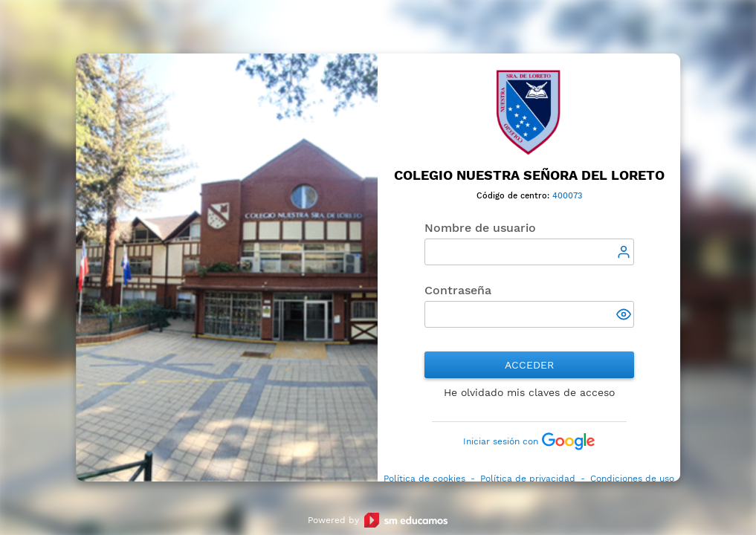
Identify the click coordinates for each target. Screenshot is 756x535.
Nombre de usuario (480, 228)
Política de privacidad (528, 479)
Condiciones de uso (632, 479)
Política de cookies (424, 479)
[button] (625, 316)
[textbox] (529, 252)
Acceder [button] (529, 365)
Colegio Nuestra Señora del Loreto (529, 175)
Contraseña (458, 290)
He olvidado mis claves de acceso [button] (529, 392)
